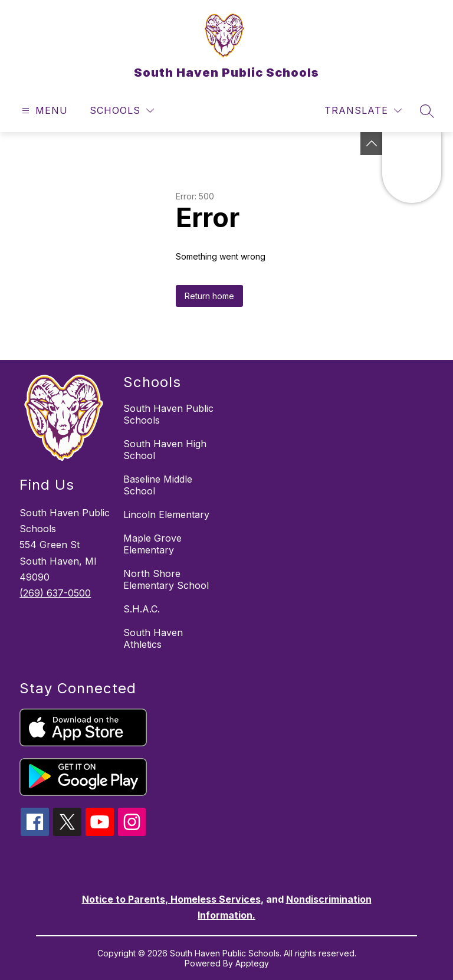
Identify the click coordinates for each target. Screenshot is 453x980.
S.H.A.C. (142, 609)
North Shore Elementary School (166, 579)
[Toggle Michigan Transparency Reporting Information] (372, 144)
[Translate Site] (363, 111)
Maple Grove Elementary (152, 544)
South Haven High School (165, 450)
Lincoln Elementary (166, 514)
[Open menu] (43, 111)
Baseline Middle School (158, 485)
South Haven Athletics (153, 638)
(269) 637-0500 (55, 593)
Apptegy (252, 963)
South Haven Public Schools (168, 414)
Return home (209, 296)
